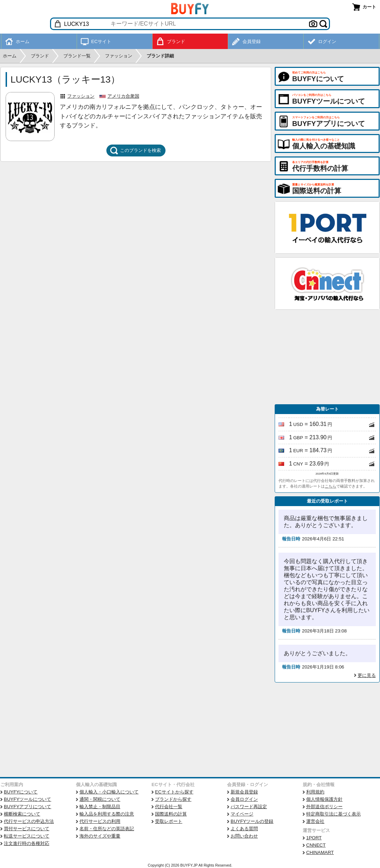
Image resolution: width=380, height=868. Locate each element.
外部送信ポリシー (324, 807)
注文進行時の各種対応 (27, 843)
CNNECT (316, 845)
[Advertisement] (327, 357)
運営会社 (315, 821)
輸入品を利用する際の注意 (107, 814)
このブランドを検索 (135, 150)
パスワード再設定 (249, 807)
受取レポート (169, 821)
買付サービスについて (27, 829)
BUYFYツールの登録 (252, 821)
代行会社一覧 (169, 807)
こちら (330, 486)
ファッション (81, 96)
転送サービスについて (27, 836)
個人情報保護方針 (324, 799)
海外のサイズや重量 (100, 836)
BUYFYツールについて (27, 799)
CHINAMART (320, 852)
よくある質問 (244, 829)
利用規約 (315, 792)
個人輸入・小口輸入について (109, 792)
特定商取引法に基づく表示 (333, 814)
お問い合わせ (244, 836)
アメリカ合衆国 (123, 96)
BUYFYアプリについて (27, 807)
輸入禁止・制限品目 (100, 807)
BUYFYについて (21, 792)
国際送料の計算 (171, 814)
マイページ (242, 814)
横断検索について (22, 814)
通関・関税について (100, 799)
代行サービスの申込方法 (29, 821)
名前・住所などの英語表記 (107, 829)
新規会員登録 (244, 792)
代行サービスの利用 (100, 821)
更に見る (367, 675)
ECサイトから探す (174, 792)
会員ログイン (244, 799)
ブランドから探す (173, 799)
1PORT (314, 838)
